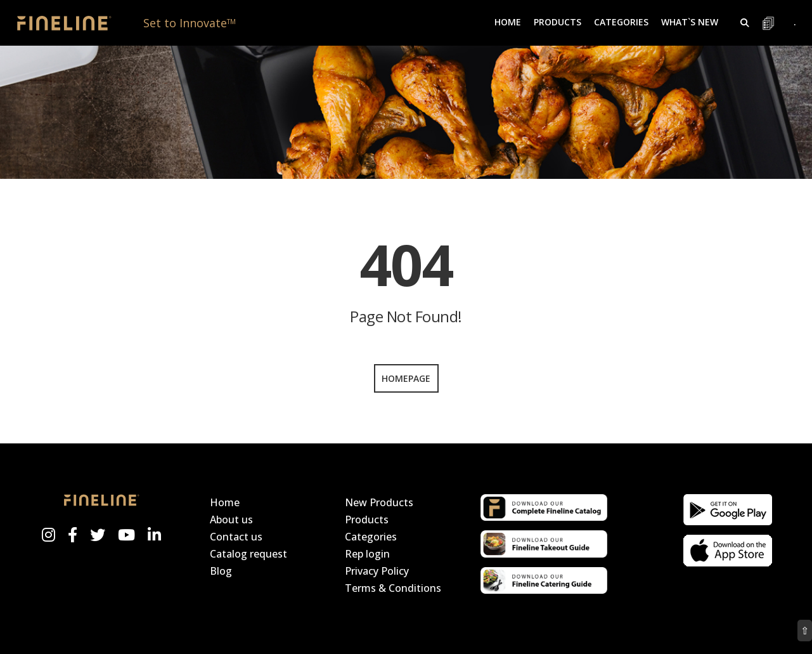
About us (231, 520)
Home (508, 22)
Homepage (406, 378)
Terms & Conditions (393, 588)
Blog (221, 571)
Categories (371, 537)
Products (367, 520)
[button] (745, 23)
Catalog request (248, 554)
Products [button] (557, 22)
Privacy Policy (377, 571)
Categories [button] (621, 22)
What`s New (690, 22)
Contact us (236, 537)
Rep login (367, 554)
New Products (379, 502)
